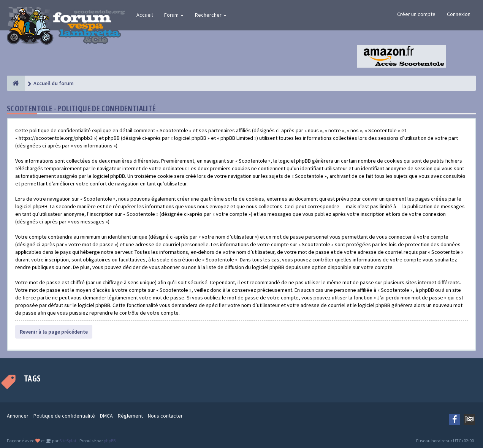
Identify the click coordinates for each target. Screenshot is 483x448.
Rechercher (211, 15)
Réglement (130, 416)
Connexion (459, 14)
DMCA (106, 416)
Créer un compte (416, 14)
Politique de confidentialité (64, 416)
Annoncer (18, 416)
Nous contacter (165, 416)
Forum (174, 15)
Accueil (145, 15)
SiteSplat (67, 441)
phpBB (110, 441)
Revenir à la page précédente (54, 332)
